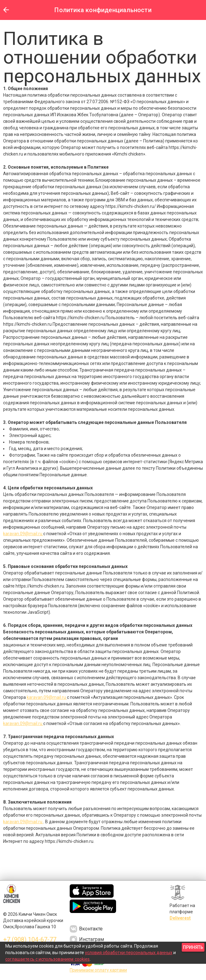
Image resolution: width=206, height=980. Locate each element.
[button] (6, 10)
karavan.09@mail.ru (23, 534)
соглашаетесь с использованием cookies (47, 959)
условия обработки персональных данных (129, 953)
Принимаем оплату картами (98, 970)
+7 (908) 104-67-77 (30, 939)
